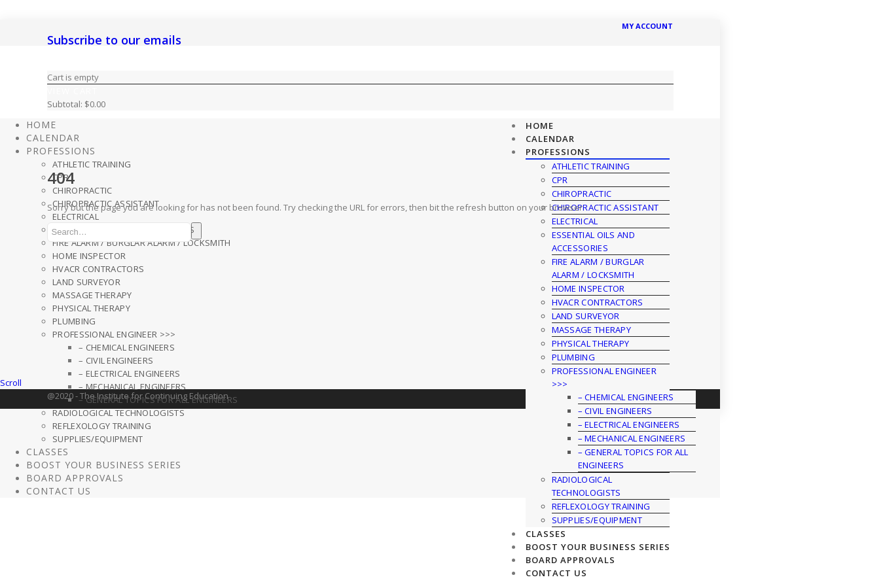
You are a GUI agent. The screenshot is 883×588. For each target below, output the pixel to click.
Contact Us (556, 573)
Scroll (11, 383)
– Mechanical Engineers (632, 438)
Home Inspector (588, 288)
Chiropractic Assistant (106, 203)
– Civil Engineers (615, 411)
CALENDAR (550, 139)
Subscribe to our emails (114, 40)
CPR (61, 177)
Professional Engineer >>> (114, 334)
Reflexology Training (601, 506)
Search (196, 231)
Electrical (76, 216)
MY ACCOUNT (647, 26)
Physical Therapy (591, 343)
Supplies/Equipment (597, 520)
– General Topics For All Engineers (158, 400)
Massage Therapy (592, 330)
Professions (558, 152)
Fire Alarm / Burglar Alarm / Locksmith (141, 243)
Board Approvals (570, 560)
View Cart (73, 91)
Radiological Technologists (118, 413)
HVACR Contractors (598, 302)
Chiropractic (82, 190)
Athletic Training (92, 164)
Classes (546, 534)
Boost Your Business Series (598, 547)
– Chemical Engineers (127, 347)
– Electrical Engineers (629, 424)
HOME (540, 126)
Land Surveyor (586, 316)
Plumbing (573, 357)
